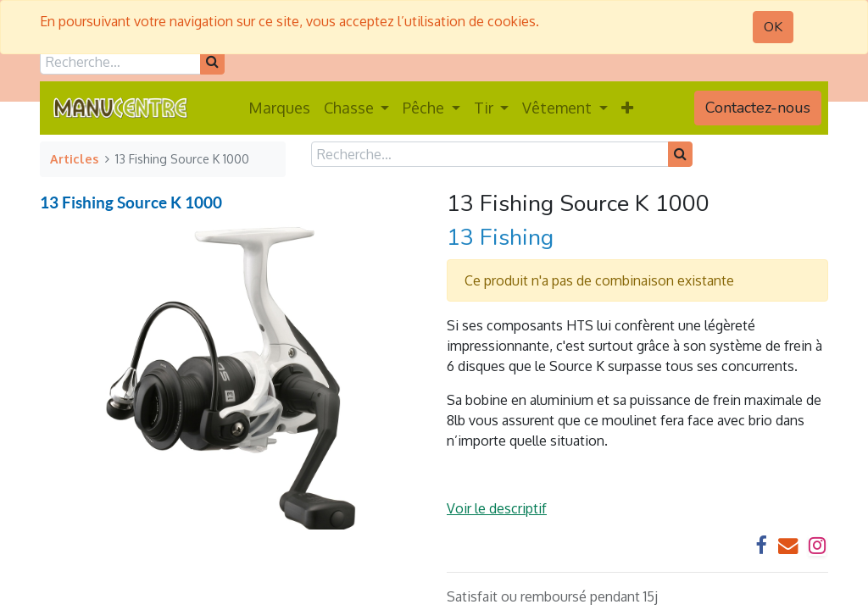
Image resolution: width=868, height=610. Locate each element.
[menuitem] (279, 108)
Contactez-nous (758, 108)
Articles (74, 158)
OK (773, 27)
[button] (627, 108)
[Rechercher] (212, 62)
